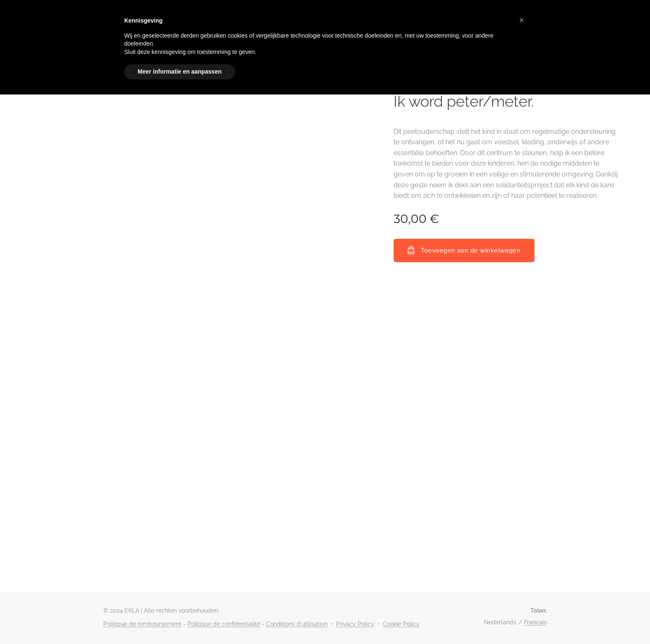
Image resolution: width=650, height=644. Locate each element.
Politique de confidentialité (224, 624)
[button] (522, 20)
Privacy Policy (355, 624)
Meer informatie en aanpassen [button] (180, 72)
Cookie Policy (401, 624)
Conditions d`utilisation (297, 624)
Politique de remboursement (142, 624)
